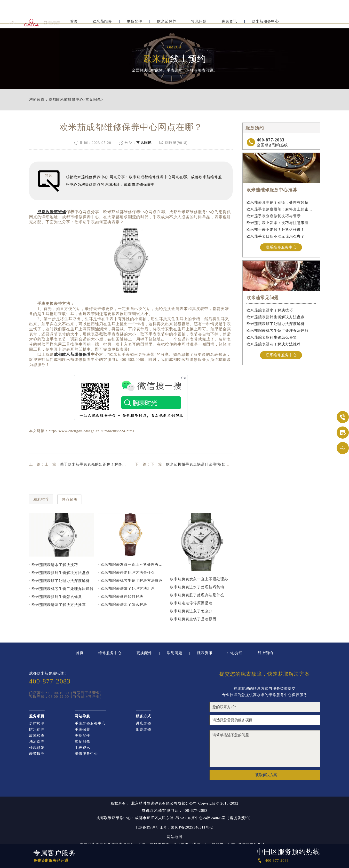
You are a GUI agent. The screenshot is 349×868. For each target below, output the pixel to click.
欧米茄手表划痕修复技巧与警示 (274, 216)
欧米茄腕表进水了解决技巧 (270, 310)
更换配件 (135, 24)
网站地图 (174, 837)
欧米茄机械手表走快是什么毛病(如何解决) (202, 464)
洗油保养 (37, 742)
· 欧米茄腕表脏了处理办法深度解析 (59, 581)
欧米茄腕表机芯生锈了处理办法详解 (278, 331)
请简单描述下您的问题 (265, 749)
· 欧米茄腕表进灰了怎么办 (190, 611)
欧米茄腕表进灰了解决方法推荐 (274, 344)
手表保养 (82, 730)
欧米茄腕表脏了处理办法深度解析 (276, 324)
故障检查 (37, 736)
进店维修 (143, 724)
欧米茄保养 (167, 24)
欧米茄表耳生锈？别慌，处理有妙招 (278, 202)
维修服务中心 (110, 653)
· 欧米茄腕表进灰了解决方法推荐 (57, 605)
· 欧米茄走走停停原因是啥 (190, 603)
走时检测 (37, 724)
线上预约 (265, 653)
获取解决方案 (266, 775)
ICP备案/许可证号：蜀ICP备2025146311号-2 (175, 827)
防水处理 (37, 730)
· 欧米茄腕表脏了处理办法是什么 (196, 595)
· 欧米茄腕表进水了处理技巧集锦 (196, 587)
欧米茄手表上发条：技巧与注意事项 (278, 223)
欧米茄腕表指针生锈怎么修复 (272, 337)
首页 (74, 24)
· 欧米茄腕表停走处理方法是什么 (127, 573)
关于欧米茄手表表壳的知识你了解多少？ (95, 464)
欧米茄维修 (102, 24)
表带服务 (37, 754)
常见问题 (199, 24)
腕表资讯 (229, 24)
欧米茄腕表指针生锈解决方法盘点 (276, 317)
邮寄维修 (143, 730)
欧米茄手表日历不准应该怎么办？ (276, 236)
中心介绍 (235, 653)
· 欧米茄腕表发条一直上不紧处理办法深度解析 (200, 579)
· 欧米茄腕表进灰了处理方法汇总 (127, 589)
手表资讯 (82, 748)
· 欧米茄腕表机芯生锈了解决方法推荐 (131, 581)
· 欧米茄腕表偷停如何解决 (121, 597)
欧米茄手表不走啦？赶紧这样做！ (276, 230)
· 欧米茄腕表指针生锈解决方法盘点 (59, 573)
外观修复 (37, 748)
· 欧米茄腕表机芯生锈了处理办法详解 (61, 589)
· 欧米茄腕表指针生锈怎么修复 (56, 597)
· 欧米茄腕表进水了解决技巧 (54, 565)
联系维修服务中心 (281, 247)
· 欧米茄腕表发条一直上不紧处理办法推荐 (131, 565)
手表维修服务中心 (90, 724)
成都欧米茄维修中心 (66, 100)
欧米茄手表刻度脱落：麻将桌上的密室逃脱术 (281, 209)
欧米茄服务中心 (265, 24)
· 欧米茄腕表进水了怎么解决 (123, 604)
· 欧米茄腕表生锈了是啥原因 (192, 619)
